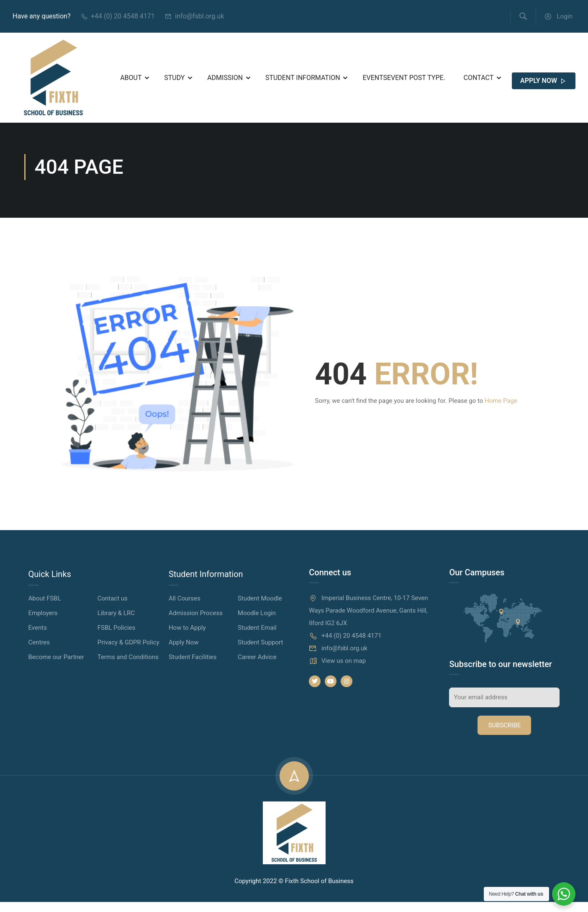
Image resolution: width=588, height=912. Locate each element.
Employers (43, 623)
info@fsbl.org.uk (195, 17)
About (131, 80)
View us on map (337, 671)
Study (174, 80)
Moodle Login (257, 623)
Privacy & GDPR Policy (128, 652)
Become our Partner (56, 667)
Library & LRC (116, 623)
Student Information (303, 80)
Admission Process (196, 623)
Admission (225, 80)
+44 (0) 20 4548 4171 (117, 17)
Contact (479, 80)
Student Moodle (260, 608)
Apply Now (184, 652)
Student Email (257, 638)
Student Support (260, 652)
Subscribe (504, 735)
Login (558, 17)
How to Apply (187, 638)
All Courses (185, 608)
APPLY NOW (544, 84)
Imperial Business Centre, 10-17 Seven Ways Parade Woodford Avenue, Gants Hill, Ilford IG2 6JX (368, 621)
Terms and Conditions (128, 667)
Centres (39, 652)
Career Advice (257, 667)
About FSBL (45, 608)
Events (404, 80)
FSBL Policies (117, 638)
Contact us (113, 608)
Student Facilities (193, 667)
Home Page (501, 411)
